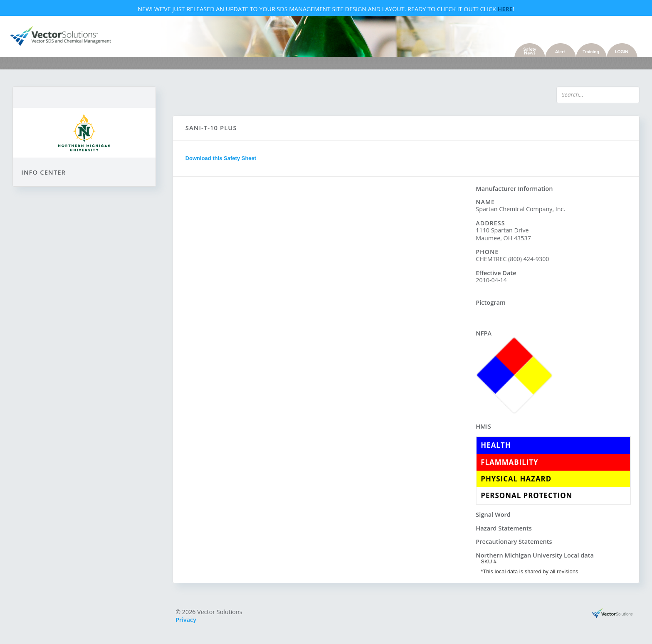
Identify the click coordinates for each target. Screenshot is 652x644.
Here (505, 10)
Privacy (189, 621)
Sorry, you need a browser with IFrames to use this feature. (324, 336)
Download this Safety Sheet (224, 161)
